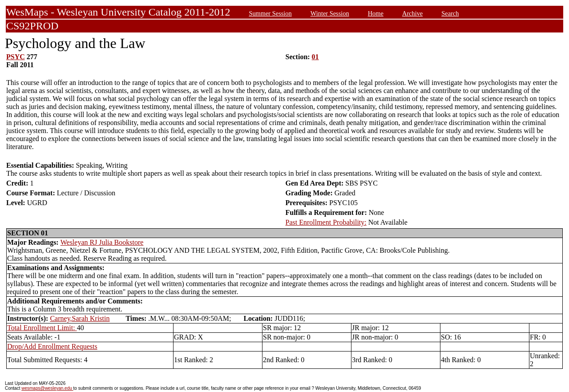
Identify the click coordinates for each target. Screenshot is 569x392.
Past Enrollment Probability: (326, 222)
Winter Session (330, 13)
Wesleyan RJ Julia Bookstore (102, 242)
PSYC (16, 57)
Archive (412, 13)
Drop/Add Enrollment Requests (52, 346)
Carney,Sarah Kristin (80, 318)
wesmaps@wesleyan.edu (47, 388)
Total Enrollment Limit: (42, 328)
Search (450, 13)
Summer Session (270, 13)
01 (315, 57)
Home (376, 13)
